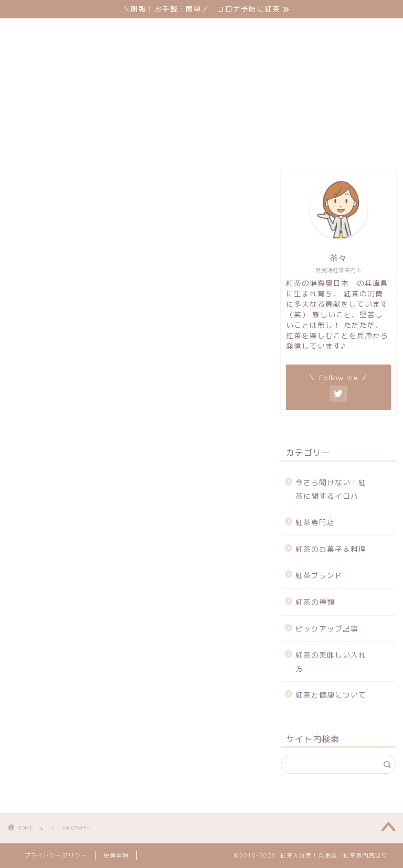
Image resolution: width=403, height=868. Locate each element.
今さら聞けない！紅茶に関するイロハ (331, 489)
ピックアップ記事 (60, 121)
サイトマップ (136, 142)
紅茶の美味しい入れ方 (167, 121)
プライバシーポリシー (56, 855)
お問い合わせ (52, 142)
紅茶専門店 (48, 100)
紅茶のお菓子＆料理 (140, 100)
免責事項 (116, 855)
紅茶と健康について (278, 121)
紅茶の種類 (314, 100)
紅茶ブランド (235, 100)
